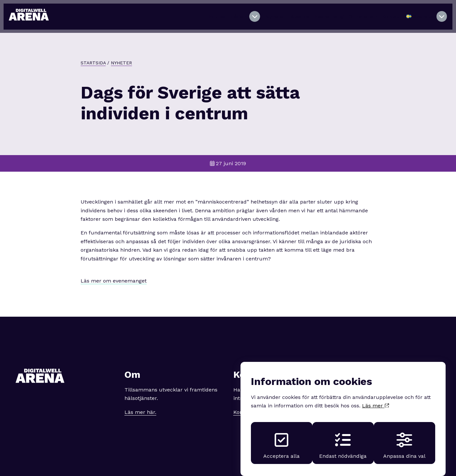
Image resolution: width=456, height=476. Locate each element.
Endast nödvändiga (343, 438)
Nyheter (121, 56)
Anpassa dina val (406, 438)
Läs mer (376, 396)
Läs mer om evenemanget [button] (114, 274)
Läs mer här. (140, 405)
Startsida (93, 56)
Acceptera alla (280, 438)
